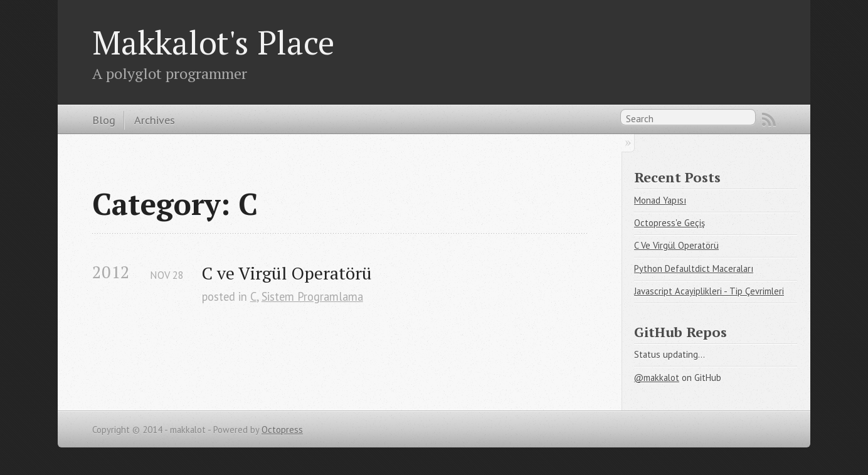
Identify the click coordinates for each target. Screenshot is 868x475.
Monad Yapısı (660, 200)
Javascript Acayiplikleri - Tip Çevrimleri (709, 291)
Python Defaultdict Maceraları (694, 269)
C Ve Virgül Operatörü (676, 245)
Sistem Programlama (312, 296)
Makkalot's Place (213, 42)
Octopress (282, 430)
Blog (104, 120)
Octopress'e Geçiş (670, 223)
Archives (155, 120)
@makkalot (657, 378)
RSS (769, 120)
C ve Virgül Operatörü (287, 273)
